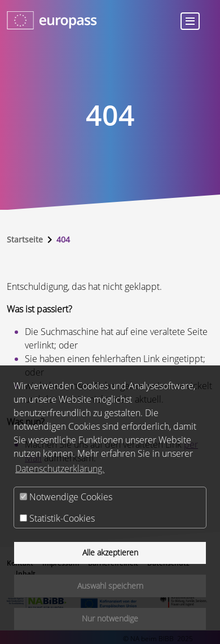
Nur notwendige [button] (110, 618)
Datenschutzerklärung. (60, 469)
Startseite (25, 239)
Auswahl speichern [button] (110, 586)
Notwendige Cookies (66, 497)
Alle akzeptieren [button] (110, 552)
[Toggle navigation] (190, 21)
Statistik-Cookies (57, 518)
